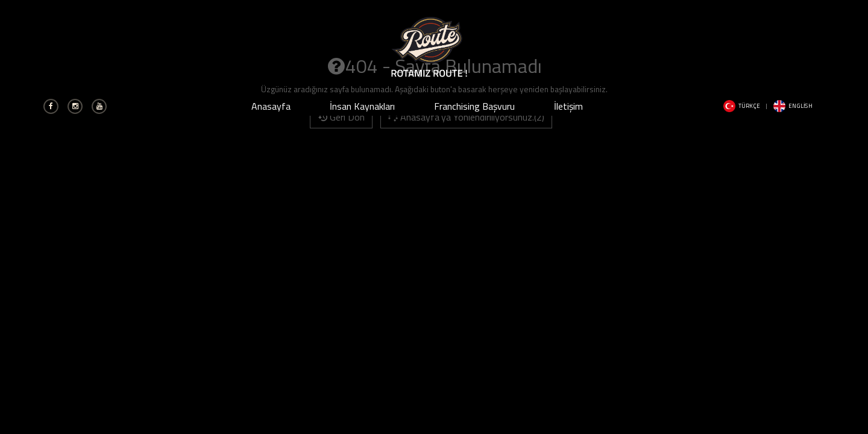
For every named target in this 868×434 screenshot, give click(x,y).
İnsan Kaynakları (362, 106)
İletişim (568, 106)
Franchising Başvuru (474, 106)
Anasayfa (271, 106)
